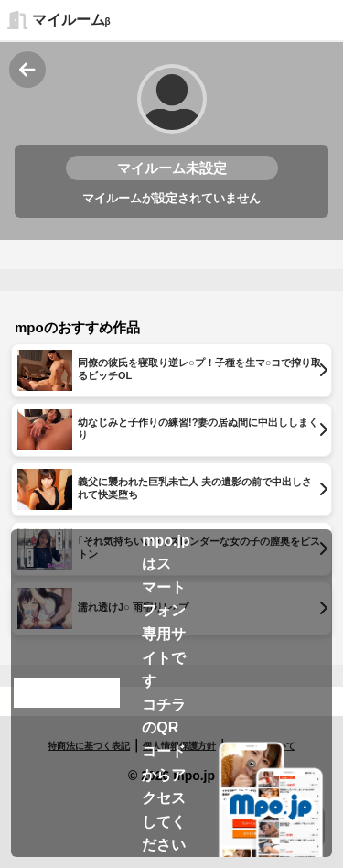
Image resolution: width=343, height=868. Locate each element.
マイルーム (71, 20)
